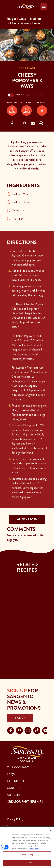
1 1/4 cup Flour (20, 202)
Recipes (12, 19)
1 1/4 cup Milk (20, 194)
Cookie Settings (27, 854)
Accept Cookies (27, 863)
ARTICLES (14, 795)
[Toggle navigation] (44, 6)
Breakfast (35, 19)
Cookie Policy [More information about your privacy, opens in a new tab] (34, 849)
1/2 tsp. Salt (19, 210)
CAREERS (13, 788)
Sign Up (20, 718)
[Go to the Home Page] (26, 6)
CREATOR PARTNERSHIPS (25, 802)
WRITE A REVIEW (27, 520)
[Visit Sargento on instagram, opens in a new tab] (28, 730)
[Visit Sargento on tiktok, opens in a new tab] (37, 730)
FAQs (11, 774)
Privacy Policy (15, 819)
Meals (23, 19)
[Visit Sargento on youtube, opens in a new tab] (46, 730)
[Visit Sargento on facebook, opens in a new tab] (11, 730)
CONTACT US (16, 781)
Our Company (18, 767)
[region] (27, 847)
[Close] (51, 830)
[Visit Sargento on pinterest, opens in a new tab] (19, 730)
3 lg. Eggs (17, 218)
